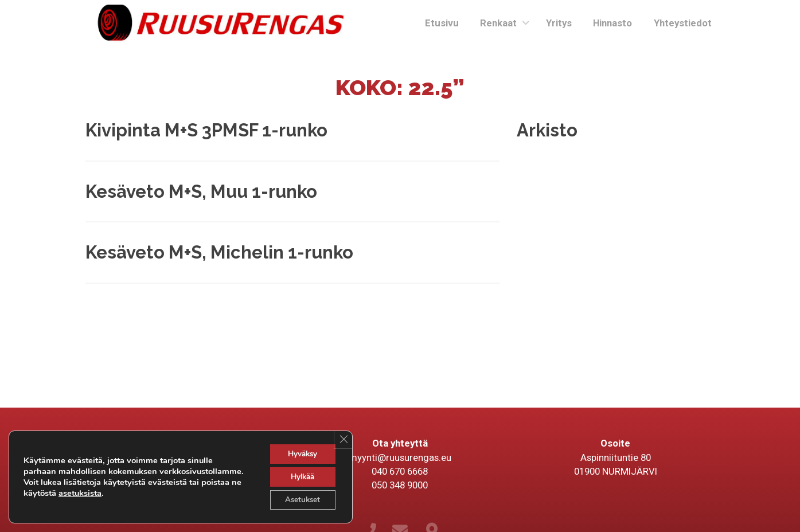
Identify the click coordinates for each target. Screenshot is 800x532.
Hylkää (300, 475)
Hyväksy (300, 451)
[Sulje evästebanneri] (342, 437)
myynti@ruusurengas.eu (400, 457)
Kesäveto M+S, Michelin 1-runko (219, 252)
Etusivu (442, 23)
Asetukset (300, 499)
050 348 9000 (400, 485)
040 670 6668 (400, 471)
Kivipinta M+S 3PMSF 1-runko (206, 130)
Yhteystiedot (683, 23)
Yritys (559, 23)
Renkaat (498, 23)
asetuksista (176, 491)
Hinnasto (612, 23)
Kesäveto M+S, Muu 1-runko (201, 191)
